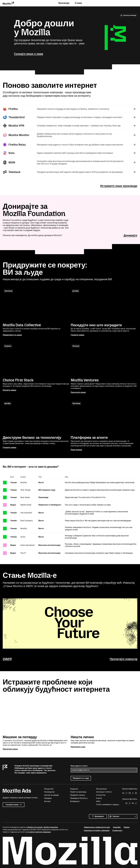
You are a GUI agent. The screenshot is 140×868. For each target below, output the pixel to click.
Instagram (126, 793)
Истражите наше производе (119, 186)
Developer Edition (104, 792)
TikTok (133, 793)
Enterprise (101, 795)
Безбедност (75, 801)
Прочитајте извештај (124, 659)
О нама (78, 3)
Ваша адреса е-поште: (79, 766)
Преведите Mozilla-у (79, 798)
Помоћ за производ (78, 792)
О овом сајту (117, 831)
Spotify (136, 793)
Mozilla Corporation (35, 827)
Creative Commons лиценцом (39, 832)
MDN (98, 801)
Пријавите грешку (77, 795)
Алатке (99, 798)
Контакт (47, 801)
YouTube (133, 803)
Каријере (48, 798)
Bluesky (123, 793)
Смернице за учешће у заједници (97, 831)
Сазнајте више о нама (29, 54)
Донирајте (130, 235)
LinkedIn (130, 793)
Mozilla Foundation (51, 827)
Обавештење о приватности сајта (97, 827)
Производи (64, 3)
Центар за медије (51, 795)
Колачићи (117, 827)
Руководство (49, 792)
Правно (127, 827)
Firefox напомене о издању (108, 805)
